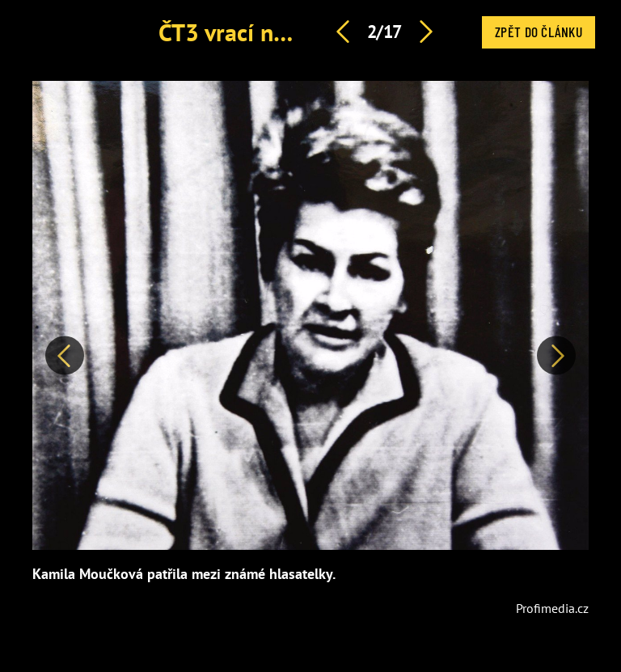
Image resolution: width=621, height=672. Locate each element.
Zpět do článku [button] (539, 32)
